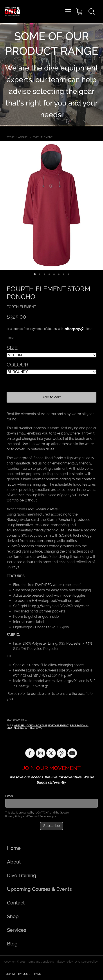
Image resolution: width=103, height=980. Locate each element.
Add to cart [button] (51, 397)
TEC (32, 728)
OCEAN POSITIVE (37, 725)
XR (27, 728)
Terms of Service (38, 816)
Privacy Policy (14, 816)
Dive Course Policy (86, 962)
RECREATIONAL (79, 725)
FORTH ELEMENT (42, 137)
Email (9, 796)
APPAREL (23, 137)
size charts (46, 694)
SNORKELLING (15, 728)
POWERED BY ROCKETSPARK (23, 974)
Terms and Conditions (41, 962)
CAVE (39, 728)
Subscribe (51, 826)
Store (11, 137)
